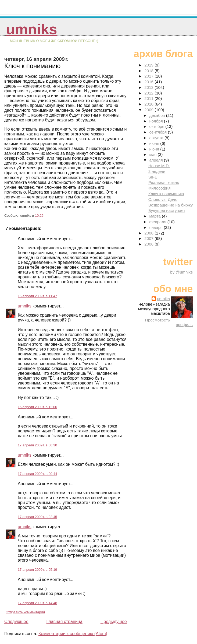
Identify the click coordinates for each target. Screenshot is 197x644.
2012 (149, 93)
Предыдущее (114, 622)
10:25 (39, 216)
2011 (149, 98)
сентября (158, 132)
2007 (149, 238)
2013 (149, 87)
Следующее (16, 622)
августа (157, 138)
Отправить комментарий (25, 612)
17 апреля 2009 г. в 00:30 (37, 445)
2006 (149, 244)
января (156, 227)
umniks (31, 29)
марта (155, 216)
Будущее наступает (167, 210)
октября (157, 126)
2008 (149, 233)
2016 (149, 82)
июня (155, 149)
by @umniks (181, 272)
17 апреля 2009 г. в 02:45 (37, 517)
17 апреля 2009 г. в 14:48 (37, 603)
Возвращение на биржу (171, 205)
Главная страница (64, 622)
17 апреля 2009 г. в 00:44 (37, 474)
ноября (156, 121)
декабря (157, 115)
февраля (158, 222)
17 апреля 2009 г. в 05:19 (37, 570)
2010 (149, 104)
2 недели (157, 171)
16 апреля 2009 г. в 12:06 (37, 407)
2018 (149, 71)
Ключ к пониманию (32, 66)
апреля (156, 160)
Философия (160, 188)
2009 (149, 110)
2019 (149, 65)
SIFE (153, 177)
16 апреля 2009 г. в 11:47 (37, 296)
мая (153, 154)
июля (155, 143)
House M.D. (159, 166)
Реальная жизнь (164, 182)
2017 (149, 76)
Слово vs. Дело (163, 199)
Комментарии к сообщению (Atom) (73, 634)
